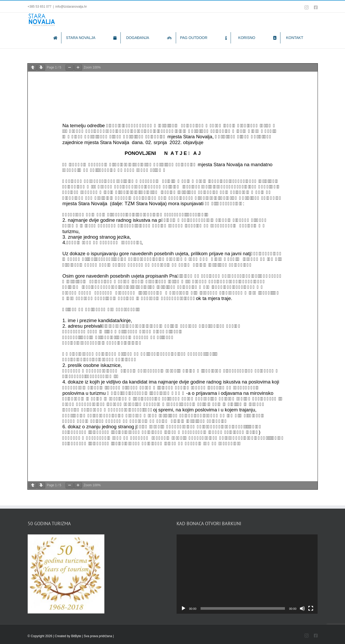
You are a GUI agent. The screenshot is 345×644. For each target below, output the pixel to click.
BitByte (77, 636)
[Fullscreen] (311, 608)
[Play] (183, 608)
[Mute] (302, 608)
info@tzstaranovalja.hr (71, 7)
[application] (247, 574)
